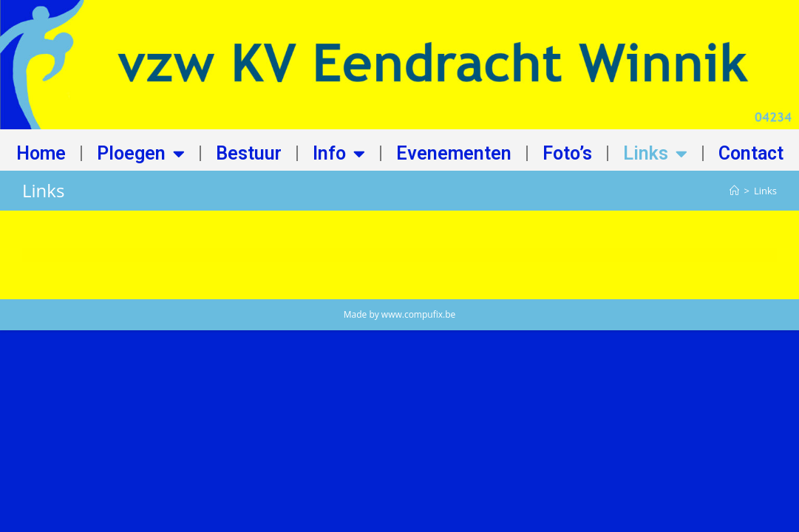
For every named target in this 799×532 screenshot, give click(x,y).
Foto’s (567, 153)
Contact (751, 153)
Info (339, 153)
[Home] (734, 191)
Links (655, 153)
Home (41, 153)
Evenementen (454, 153)
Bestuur (249, 153)
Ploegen (141, 153)
